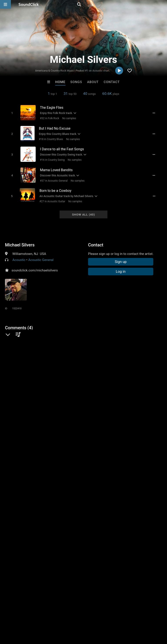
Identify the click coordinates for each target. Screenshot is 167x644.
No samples (67, 118)
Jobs (60, 618)
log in (38, 376)
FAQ (18, 618)
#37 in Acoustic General (52, 177)
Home (60, 82)
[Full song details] (156, 113)
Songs (76, 82)
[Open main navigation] (5, 4)
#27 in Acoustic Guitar (51, 197)
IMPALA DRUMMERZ (102, 551)
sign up (22, 376)
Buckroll (30, 551)
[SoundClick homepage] (29, 4)
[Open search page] (163, 4)
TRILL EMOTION (66, 551)
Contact (112, 82)
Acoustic (19, 255)
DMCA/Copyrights (81, 618)
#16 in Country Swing (51, 158)
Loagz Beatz (137, 551)
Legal (117, 618)
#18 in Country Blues (49, 138)
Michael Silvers (20, 240)
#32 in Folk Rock (48, 118)
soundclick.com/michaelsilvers (35, 265)
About (93, 82)
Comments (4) (19, 323)
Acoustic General (41, 255)
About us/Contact (39, 618)
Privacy (104, 618)
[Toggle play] (10, 113)
